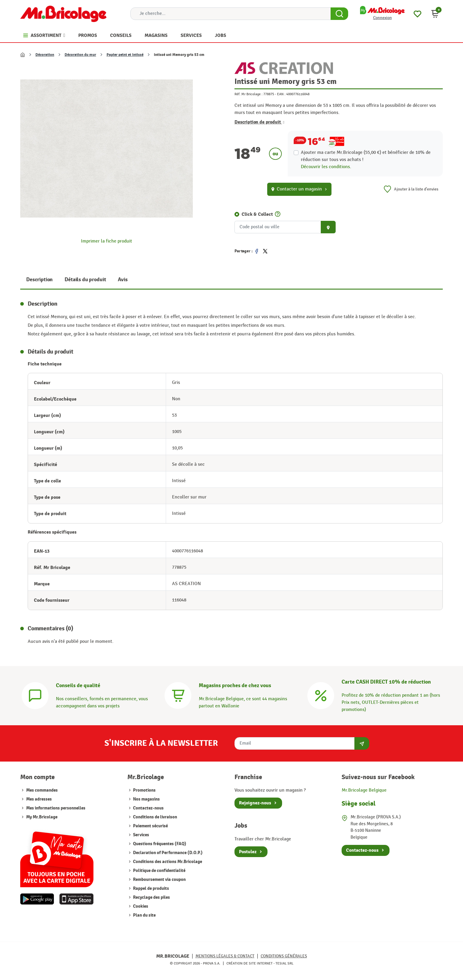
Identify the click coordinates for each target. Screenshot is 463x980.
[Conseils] (35, 695)
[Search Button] (339, 14)
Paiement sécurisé (150, 826)
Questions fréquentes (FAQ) (159, 844)
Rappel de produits (151, 888)
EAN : (281, 94)
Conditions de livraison (155, 817)
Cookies (140, 906)
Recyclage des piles (151, 897)
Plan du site (144, 915)
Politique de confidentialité (159, 871)
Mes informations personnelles (56, 808)
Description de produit (259, 122)
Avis (123, 280)
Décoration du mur (80, 55)
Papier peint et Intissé (125, 55)
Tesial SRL (284, 963)
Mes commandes (42, 790)
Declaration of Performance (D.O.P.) (167, 853)
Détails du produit (85, 280)
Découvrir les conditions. (326, 167)
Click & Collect (257, 214)
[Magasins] (178, 695)
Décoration (45, 55)
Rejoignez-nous (255, 803)
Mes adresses (39, 799)
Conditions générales (284, 956)
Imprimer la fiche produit (107, 241)
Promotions (144, 790)
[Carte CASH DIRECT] (321, 695)
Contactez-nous (148, 808)
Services (141, 835)
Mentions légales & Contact (225, 956)
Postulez (248, 852)
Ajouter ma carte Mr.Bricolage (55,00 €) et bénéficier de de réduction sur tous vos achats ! (366, 156)
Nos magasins (146, 799)
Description (39, 280)
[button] (435, 14)
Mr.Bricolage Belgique (364, 790)
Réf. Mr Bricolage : (248, 94)
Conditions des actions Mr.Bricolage (167, 862)
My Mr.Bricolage (42, 817)
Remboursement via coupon (159, 880)
